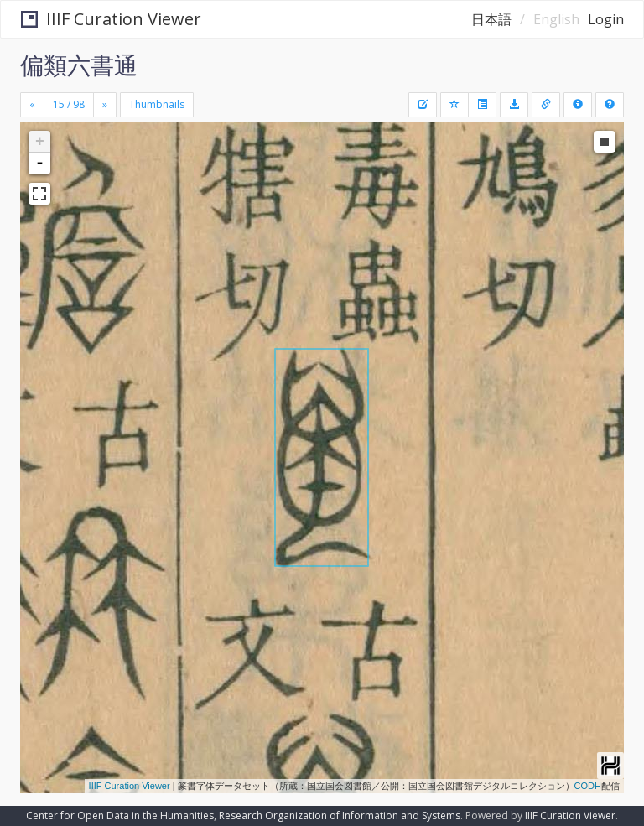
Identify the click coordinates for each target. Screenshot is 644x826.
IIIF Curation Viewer (111, 19)
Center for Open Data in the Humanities (120, 816)
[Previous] (32, 105)
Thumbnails (157, 104)
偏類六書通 (79, 65)
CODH (588, 786)
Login (606, 19)
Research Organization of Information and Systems (340, 816)
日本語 (491, 19)
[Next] (105, 105)
